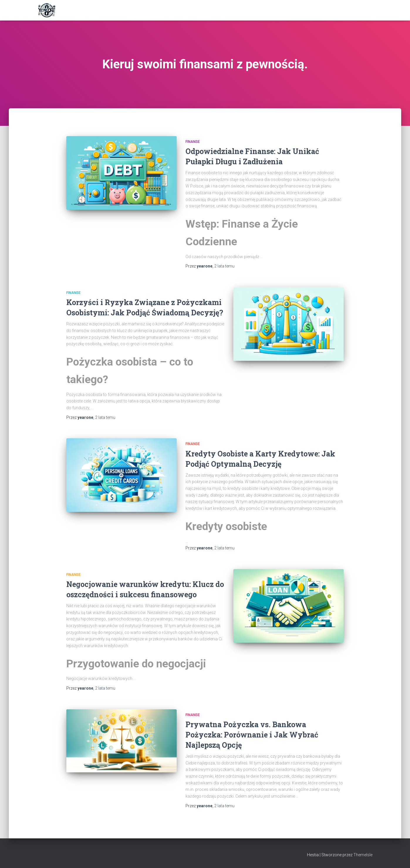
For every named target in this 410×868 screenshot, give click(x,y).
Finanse (193, 142)
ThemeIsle (363, 855)
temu (224, 266)
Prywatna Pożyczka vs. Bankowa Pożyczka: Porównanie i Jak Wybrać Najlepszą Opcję (252, 735)
